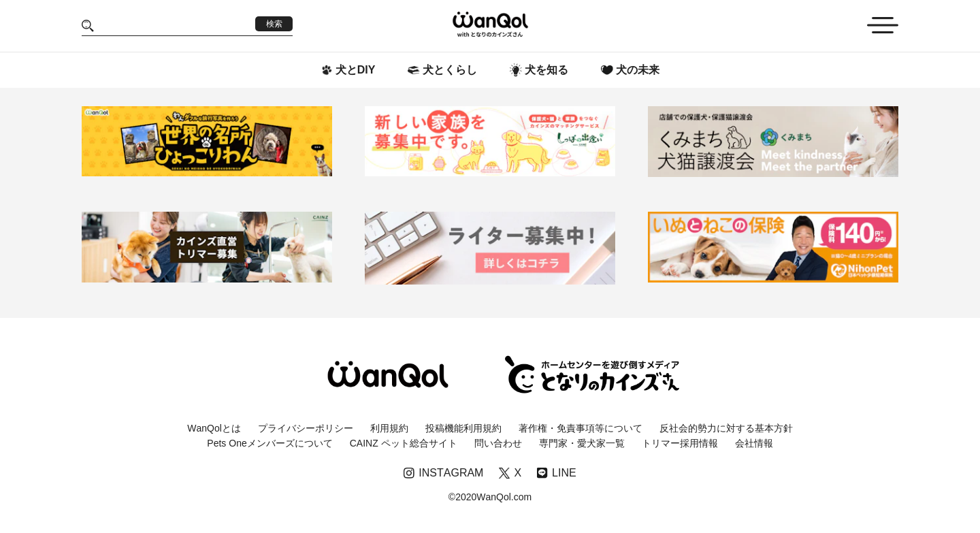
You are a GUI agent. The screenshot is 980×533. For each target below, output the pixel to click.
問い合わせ (498, 443)
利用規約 (389, 428)
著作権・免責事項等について (581, 428)
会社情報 (754, 443)
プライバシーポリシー (306, 428)
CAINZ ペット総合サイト (404, 443)
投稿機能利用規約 (463, 428)
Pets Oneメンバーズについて (269, 443)
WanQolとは (214, 428)
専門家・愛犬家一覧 (582, 443)
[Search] (175, 26)
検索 (274, 24)
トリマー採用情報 (680, 443)
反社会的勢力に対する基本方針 (726, 428)
